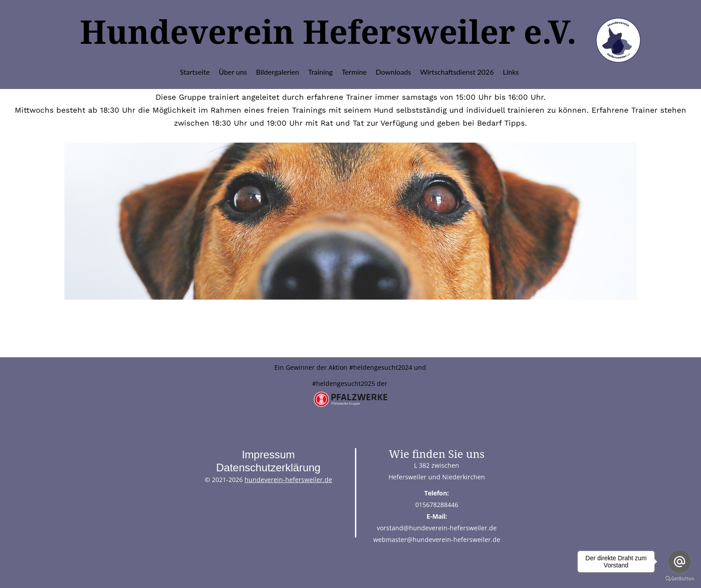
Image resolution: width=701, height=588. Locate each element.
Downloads (393, 72)
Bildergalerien (278, 72)
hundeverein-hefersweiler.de (288, 480)
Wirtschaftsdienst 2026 (457, 72)
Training (320, 72)
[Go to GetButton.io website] (680, 579)
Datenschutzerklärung (268, 467)
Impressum (268, 455)
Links (511, 72)
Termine (354, 72)
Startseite (195, 72)
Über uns (233, 72)
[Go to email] (680, 562)
